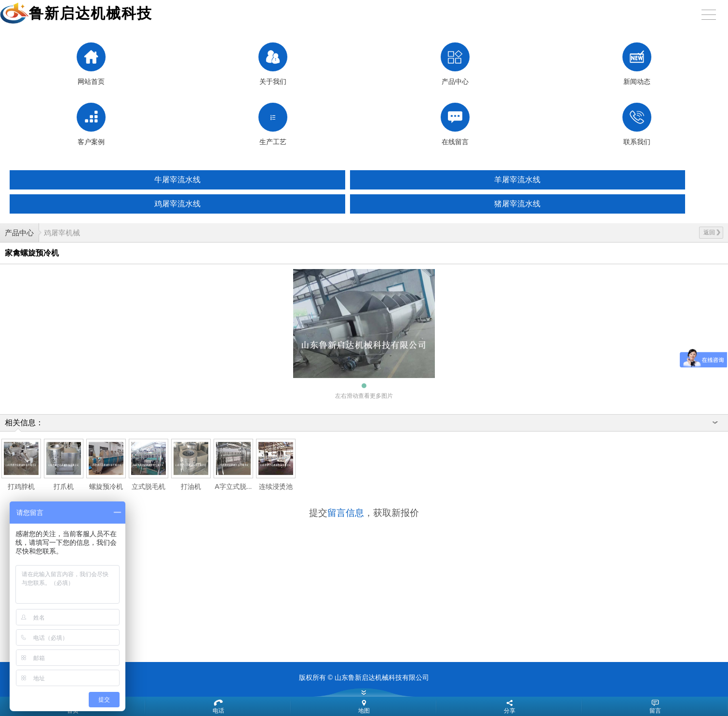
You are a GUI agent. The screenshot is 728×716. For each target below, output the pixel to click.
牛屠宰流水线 (177, 180)
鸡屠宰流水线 (177, 204)
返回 (712, 232)
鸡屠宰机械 (62, 233)
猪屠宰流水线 (517, 204)
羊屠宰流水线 (517, 180)
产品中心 (19, 233)
